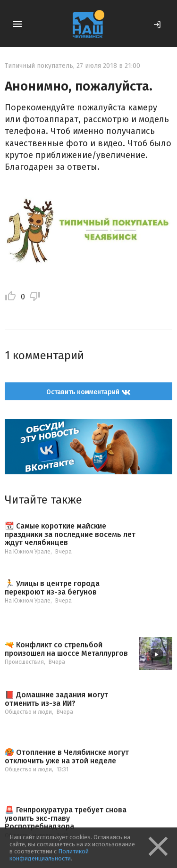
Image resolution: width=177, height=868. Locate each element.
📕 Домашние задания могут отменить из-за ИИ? (56, 699)
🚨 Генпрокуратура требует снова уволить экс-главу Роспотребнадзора (66, 818)
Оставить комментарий (88, 392)
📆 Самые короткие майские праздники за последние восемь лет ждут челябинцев (70, 534)
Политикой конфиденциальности (49, 855)
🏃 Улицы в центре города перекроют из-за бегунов (52, 588)
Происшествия (24, 662)
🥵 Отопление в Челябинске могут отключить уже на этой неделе (67, 756)
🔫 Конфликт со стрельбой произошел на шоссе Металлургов (66, 649)
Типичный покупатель (39, 66)
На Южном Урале (28, 552)
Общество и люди (28, 712)
